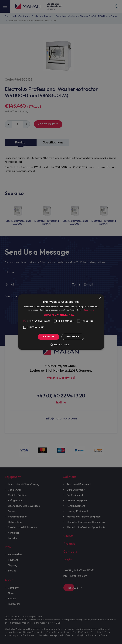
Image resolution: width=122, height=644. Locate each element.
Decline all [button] (73, 337)
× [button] (100, 298)
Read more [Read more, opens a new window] (89, 310)
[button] (61, 315)
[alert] (61, 322)
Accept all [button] (49, 337)
